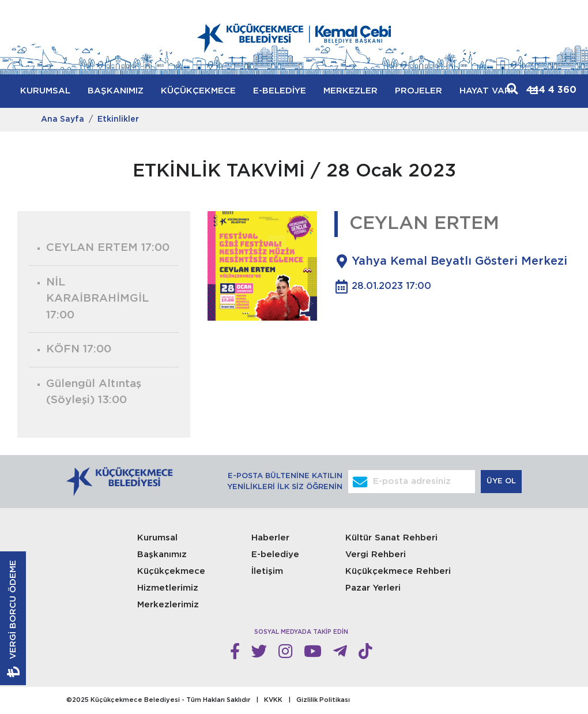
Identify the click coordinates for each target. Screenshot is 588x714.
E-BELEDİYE (280, 91)
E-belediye (275, 555)
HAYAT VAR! (486, 91)
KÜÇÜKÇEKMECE (198, 91)
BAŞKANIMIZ (116, 91)
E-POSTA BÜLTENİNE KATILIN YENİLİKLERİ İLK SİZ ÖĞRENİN (285, 482)
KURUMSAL (45, 91)
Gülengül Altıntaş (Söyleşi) (94, 392)
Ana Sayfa (63, 119)
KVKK (273, 700)
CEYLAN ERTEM (108, 248)
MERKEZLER (350, 91)
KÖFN (79, 349)
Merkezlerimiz (168, 605)
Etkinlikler (118, 119)
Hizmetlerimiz (168, 588)
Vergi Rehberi (376, 555)
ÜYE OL (502, 481)
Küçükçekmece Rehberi (398, 571)
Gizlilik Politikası (323, 700)
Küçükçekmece (171, 571)
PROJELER (419, 91)
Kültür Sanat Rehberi (391, 538)
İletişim (267, 571)
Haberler (270, 538)
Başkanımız (162, 555)
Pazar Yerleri (373, 588)
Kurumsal (157, 538)
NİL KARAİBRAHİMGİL (97, 299)
